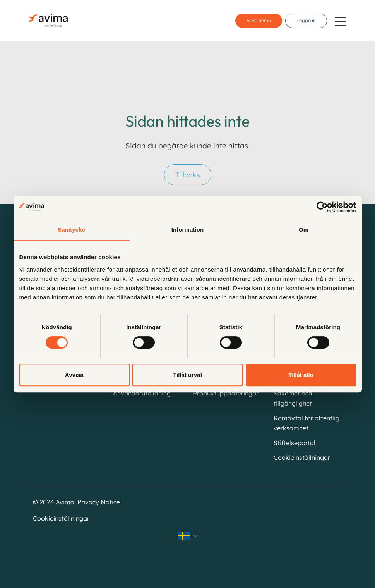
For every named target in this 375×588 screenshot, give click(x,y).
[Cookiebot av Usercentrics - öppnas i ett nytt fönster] (322, 207)
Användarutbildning (142, 393)
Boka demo (259, 20)
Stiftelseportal (295, 443)
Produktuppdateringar (226, 393)
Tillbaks (188, 175)
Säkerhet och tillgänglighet (293, 398)
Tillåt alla (301, 375)
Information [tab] (188, 230)
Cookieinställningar (302, 457)
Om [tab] (304, 230)
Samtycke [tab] (71, 230)
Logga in (306, 20)
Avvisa (74, 375)
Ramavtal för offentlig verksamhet (307, 423)
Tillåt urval (187, 375)
